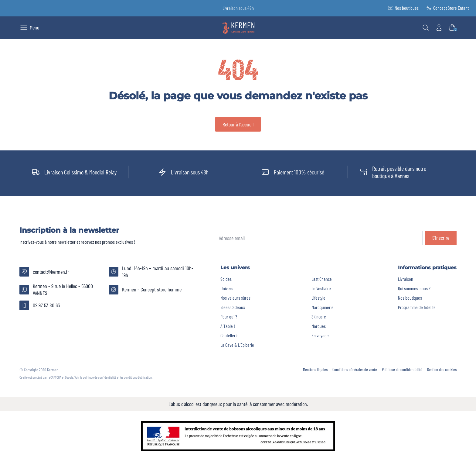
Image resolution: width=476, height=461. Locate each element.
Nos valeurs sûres (235, 298)
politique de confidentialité (100, 377)
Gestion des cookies (442, 370)
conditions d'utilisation (138, 377)
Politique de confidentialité (402, 370)
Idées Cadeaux (233, 307)
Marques (319, 326)
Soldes (226, 279)
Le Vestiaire (321, 288)
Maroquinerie (323, 307)
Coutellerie (229, 335)
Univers (227, 288)
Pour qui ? (229, 317)
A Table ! (228, 326)
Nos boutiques (410, 298)
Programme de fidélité (417, 307)
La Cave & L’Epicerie (237, 345)
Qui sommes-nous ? (414, 288)
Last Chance (322, 279)
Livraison (406, 279)
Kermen (53, 370)
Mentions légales (315, 370)
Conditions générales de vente (355, 370)
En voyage (320, 335)
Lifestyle (318, 298)
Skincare (319, 317)
